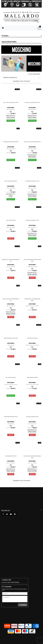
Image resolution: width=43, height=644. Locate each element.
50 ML (30, 274)
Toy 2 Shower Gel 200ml (11, 377)
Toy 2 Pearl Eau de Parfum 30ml (32, 181)
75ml (11, 196)
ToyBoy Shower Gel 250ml (32, 377)
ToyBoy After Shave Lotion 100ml (11, 338)
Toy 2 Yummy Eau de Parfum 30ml (11, 102)
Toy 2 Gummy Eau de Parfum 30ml (32, 102)
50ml (8, 117)
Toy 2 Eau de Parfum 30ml (11, 456)
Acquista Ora (11, 121)
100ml (13, 117)
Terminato (11, 238)
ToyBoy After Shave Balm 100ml (11, 417)
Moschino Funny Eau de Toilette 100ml (32, 142)
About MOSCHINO (9, 42)
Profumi (5, 36)
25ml (30, 157)
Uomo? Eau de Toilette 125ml (11, 181)
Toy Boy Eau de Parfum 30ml (32, 417)
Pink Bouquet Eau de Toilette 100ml (11, 142)
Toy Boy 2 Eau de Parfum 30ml (32, 220)
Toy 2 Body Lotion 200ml (32, 338)
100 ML (34, 274)
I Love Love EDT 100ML (11, 220)
